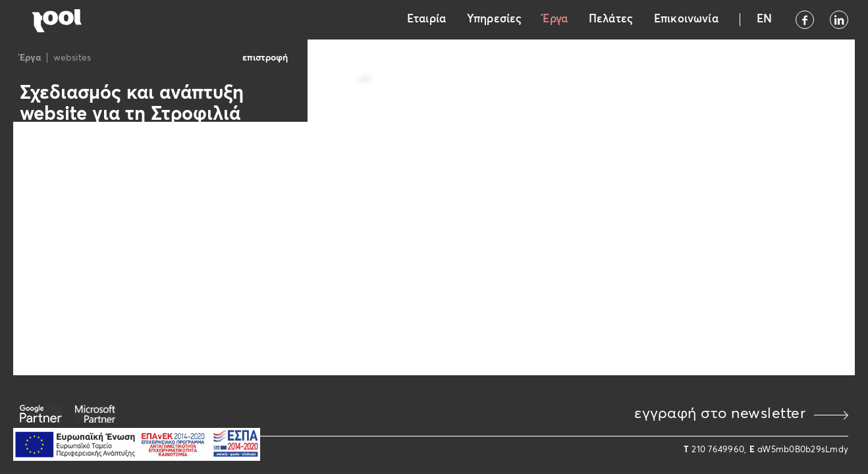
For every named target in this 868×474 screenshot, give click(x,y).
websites (72, 58)
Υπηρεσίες (494, 19)
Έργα (555, 19)
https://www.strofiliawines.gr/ (94, 175)
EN (764, 19)
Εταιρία (426, 19)
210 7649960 (718, 450)
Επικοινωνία (686, 19)
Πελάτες (611, 19)
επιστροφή (265, 58)
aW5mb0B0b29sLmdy (803, 450)
